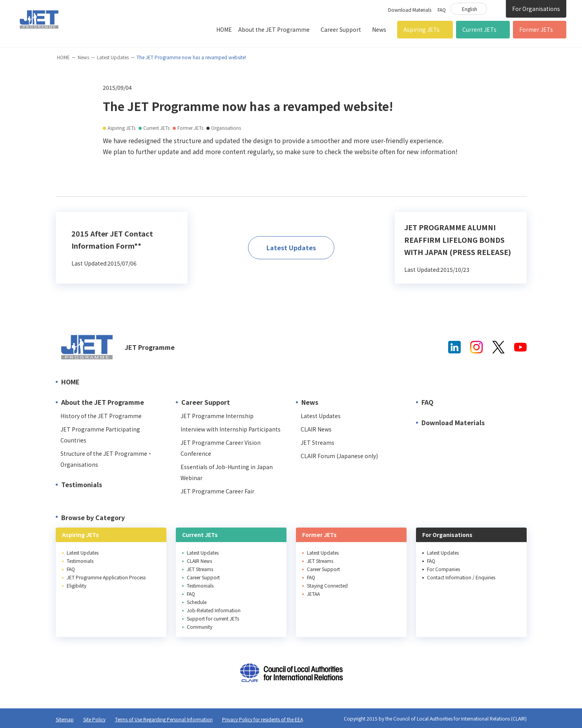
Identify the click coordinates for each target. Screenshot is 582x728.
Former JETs (536, 29)
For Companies (443, 569)
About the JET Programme (274, 29)
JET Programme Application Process (106, 577)
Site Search (496, 8)
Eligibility (77, 585)
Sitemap (65, 719)
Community (200, 627)
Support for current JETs (213, 618)
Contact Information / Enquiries (461, 577)
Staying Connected (327, 585)
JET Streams (317, 442)
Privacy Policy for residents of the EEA (263, 719)
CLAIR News (316, 429)
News (379, 29)
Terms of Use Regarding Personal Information (164, 719)
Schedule (197, 602)
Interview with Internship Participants (231, 429)
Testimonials (82, 484)
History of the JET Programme (101, 416)
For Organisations (536, 9)
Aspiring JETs (421, 29)
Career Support (341, 29)
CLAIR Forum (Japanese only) (339, 456)
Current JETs (479, 29)
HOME (224, 29)
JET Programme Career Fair (217, 491)
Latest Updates (113, 57)
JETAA (313, 594)
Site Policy (94, 719)
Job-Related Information (214, 610)
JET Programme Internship (217, 416)
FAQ (442, 10)
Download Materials (410, 10)
